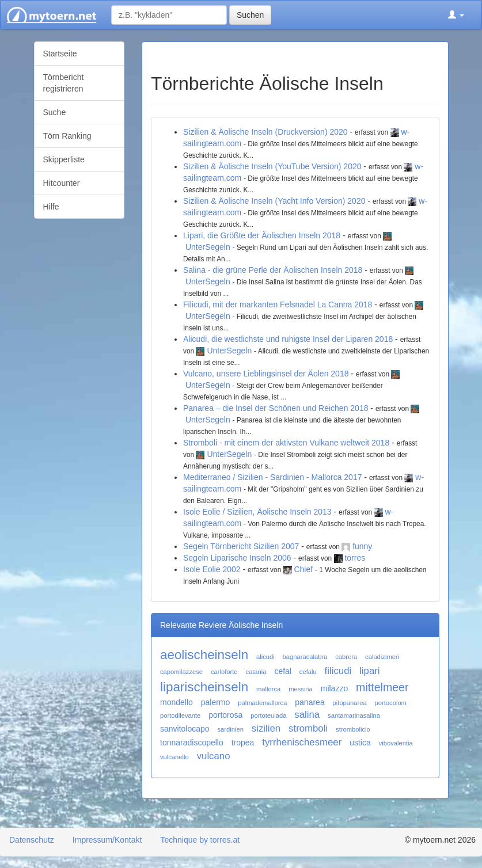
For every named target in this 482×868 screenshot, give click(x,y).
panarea (310, 702)
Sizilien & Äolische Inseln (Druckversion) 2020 (265, 132)
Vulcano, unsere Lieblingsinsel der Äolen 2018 (266, 374)
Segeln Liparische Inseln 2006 (237, 558)
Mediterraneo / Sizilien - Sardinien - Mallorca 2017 (272, 477)
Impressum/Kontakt (107, 840)
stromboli (308, 728)
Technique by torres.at (200, 840)
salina (307, 715)
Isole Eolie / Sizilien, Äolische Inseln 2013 (257, 512)
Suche (55, 112)
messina (301, 689)
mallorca (268, 689)
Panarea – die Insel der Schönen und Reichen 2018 (276, 408)
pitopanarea (350, 703)
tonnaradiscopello (192, 743)
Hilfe (51, 207)
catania (256, 672)
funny (362, 546)
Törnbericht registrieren (64, 83)
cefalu (308, 672)
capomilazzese (181, 672)
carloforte (224, 672)
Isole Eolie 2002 (212, 569)
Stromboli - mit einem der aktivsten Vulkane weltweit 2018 (286, 443)
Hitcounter (62, 183)
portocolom (391, 703)
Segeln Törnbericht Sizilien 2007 (241, 546)
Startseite (60, 54)
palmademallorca (262, 703)
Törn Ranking (67, 136)
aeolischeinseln (204, 655)
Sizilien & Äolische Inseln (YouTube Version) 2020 (272, 166)
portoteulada (268, 715)
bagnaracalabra (305, 657)
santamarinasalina (354, 715)
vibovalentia (396, 743)
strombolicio (353, 729)
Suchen (250, 15)
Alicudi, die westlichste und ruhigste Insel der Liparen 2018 (288, 339)
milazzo (334, 688)
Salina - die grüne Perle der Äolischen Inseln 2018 (273, 270)
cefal (283, 671)
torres (355, 558)
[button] (456, 15)
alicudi (265, 657)
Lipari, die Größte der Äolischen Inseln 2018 (262, 235)
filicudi (338, 671)
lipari (369, 671)
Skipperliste (64, 159)
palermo (216, 702)
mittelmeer (382, 687)
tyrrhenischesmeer (302, 742)
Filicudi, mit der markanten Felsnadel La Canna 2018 (278, 304)
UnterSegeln (208, 247)
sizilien (266, 728)
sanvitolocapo (185, 729)
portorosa (225, 715)
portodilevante (180, 715)
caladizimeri (382, 657)
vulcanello (174, 757)
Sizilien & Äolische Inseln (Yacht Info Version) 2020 (274, 201)
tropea (243, 743)
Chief (303, 569)
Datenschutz (32, 840)
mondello (177, 702)
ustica (360, 743)
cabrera (346, 657)
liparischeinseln (204, 687)
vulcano (214, 756)
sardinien (231, 729)
